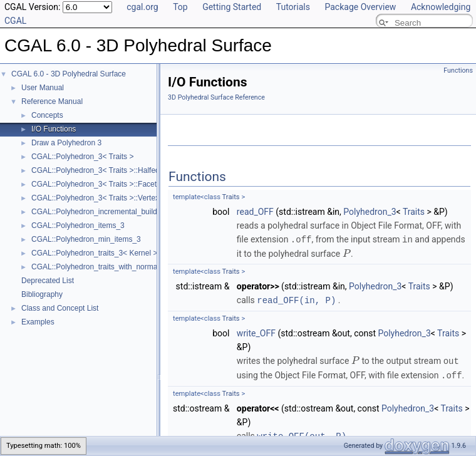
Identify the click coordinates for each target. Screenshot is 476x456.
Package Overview (360, 7)
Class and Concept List (60, 308)
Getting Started (232, 7)
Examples (38, 322)
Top (180, 7)
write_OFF (256, 332)
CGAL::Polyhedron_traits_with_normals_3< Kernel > (119, 267)
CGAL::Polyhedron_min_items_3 (86, 239)
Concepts (47, 115)
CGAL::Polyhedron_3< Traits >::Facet (94, 184)
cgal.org (142, 7)
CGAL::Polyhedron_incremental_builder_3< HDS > (116, 212)
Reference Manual (52, 101)
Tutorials (293, 7)
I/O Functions (54, 129)
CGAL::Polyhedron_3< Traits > (82, 157)
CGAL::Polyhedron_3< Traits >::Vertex (95, 198)
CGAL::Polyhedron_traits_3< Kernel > (94, 253)
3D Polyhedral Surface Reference (216, 97)
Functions (458, 70)
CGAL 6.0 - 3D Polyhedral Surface (69, 74)
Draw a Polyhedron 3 (66, 143)
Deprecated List (48, 281)
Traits (231, 197)
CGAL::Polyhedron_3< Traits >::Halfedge (100, 170)
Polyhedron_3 (370, 212)
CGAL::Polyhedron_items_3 (78, 225)
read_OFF (255, 212)
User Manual (43, 88)
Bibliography (42, 294)
